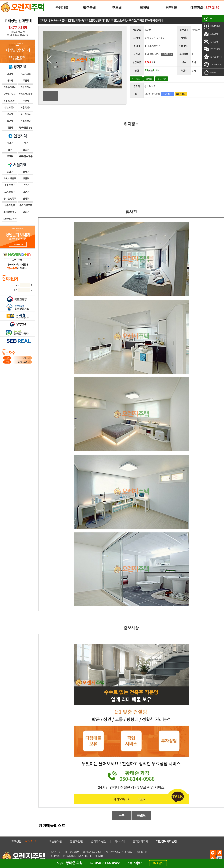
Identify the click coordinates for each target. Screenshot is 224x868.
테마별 (144, 8)
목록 (121, 815)
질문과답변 (76, 841)
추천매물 (62, 8)
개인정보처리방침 (166, 841)
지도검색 (211, 34)
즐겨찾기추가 (212, 57)
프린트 (141, 815)
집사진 (149, 79)
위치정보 (136, 79)
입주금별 (89, 8)
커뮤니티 (172, 8)
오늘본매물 (212, 26)
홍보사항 (162, 79)
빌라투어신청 (99, 841)
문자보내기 (212, 49)
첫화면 (210, 72)
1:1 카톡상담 (212, 65)
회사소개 (120, 841)
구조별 (117, 8)
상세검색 (211, 42)
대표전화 (205, 8)
